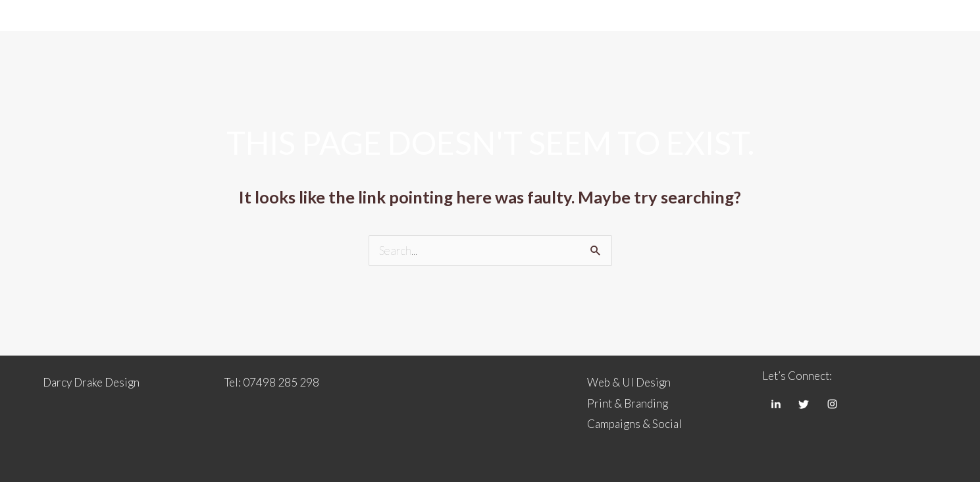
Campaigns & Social (634, 424)
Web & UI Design (629, 382)
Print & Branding (628, 403)
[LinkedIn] (775, 404)
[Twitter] (804, 404)
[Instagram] (832, 404)
